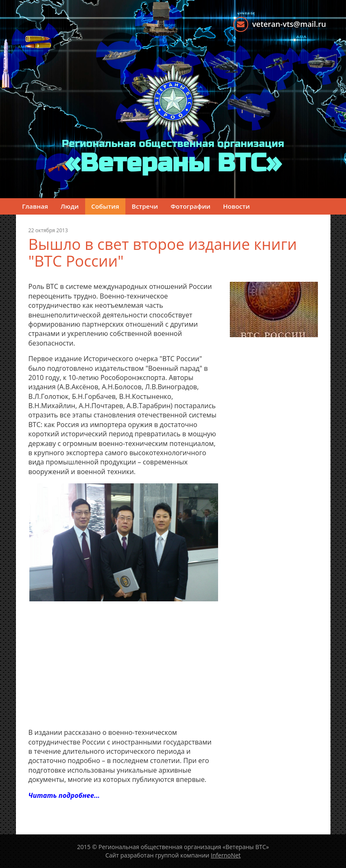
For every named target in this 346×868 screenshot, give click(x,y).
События (105, 206)
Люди (69, 206)
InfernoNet (226, 855)
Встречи (145, 206)
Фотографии (191, 206)
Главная (35, 206)
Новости (237, 206)
